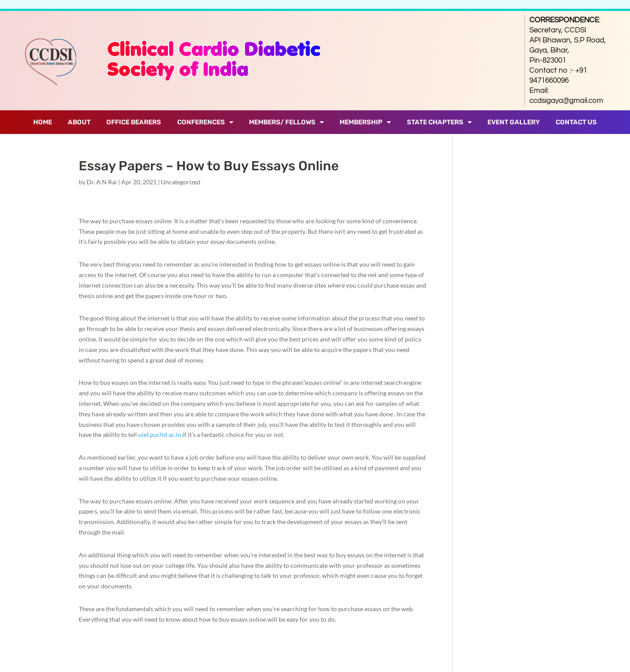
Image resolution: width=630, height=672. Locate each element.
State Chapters (439, 122)
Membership (365, 122)
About (79, 122)
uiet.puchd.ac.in (160, 435)
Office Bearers (134, 122)
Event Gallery (514, 122)
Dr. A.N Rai (102, 182)
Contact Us (576, 122)
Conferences (205, 122)
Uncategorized (181, 182)
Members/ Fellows (286, 122)
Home (43, 122)
